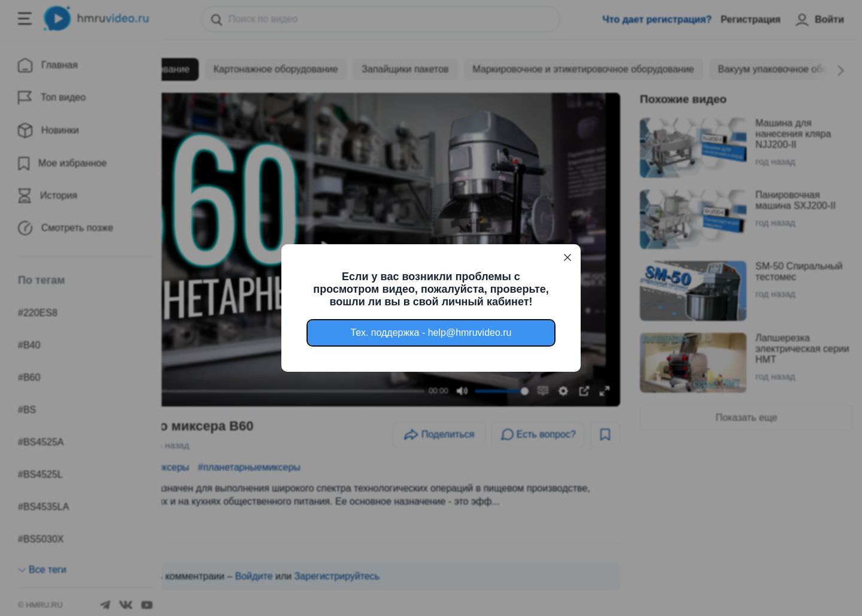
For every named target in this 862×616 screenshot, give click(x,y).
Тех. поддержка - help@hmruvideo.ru (431, 333)
